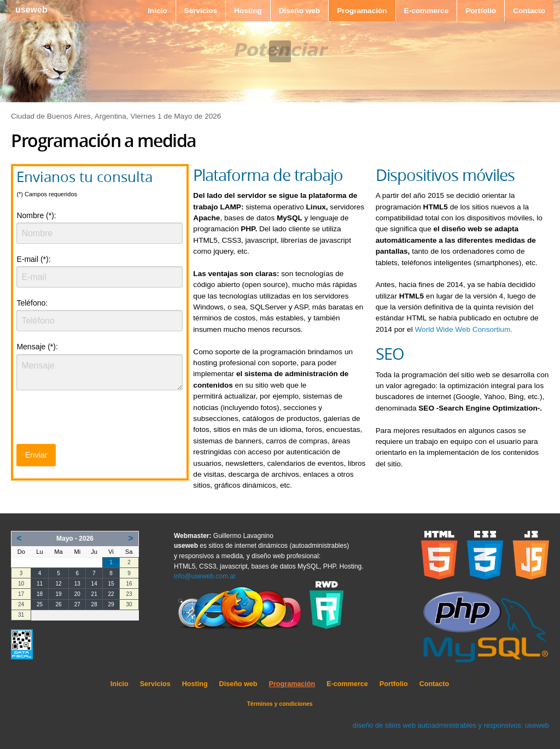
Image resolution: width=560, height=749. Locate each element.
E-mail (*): (33, 259)
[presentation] (100, 420)
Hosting (248, 11)
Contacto (529, 11)
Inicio (157, 11)
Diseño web (300, 11)
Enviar (36, 455)
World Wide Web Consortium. (463, 329)
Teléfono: (32, 303)
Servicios (201, 11)
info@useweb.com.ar (205, 576)
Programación (362, 11)
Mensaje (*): (37, 347)
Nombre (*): (36, 215)
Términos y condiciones (279, 704)
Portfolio (481, 11)
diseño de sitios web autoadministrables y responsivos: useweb (451, 725)
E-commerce (427, 11)
